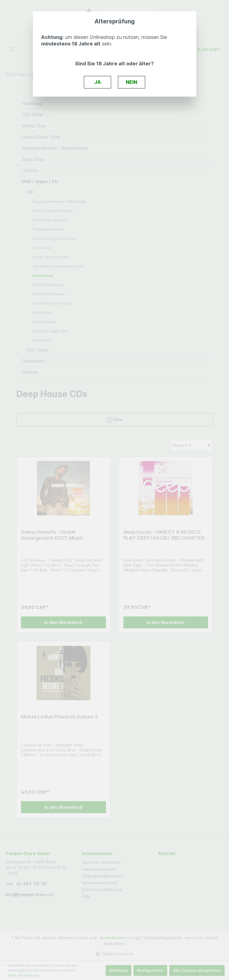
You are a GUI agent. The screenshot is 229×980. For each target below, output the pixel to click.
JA (98, 82)
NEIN (132, 82)
